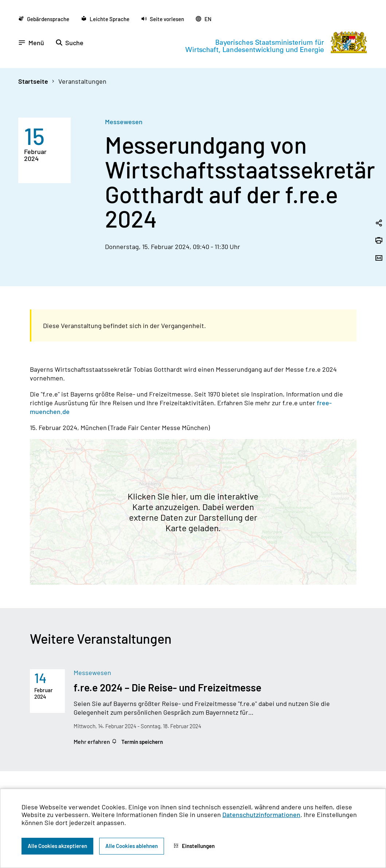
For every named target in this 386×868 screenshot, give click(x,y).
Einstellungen (194, 846)
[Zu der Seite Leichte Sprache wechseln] (105, 19)
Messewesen (124, 122)
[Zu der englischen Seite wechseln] (204, 19)
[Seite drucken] (379, 241)
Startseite (33, 81)
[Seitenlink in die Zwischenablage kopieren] (379, 224)
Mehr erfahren (92, 741)
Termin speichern (137, 742)
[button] (163, 19)
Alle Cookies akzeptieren (57, 846)
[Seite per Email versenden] (379, 259)
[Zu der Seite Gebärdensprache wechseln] (44, 19)
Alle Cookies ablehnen (132, 846)
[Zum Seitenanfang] (371, 434)
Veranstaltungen (82, 81)
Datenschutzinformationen (261, 814)
